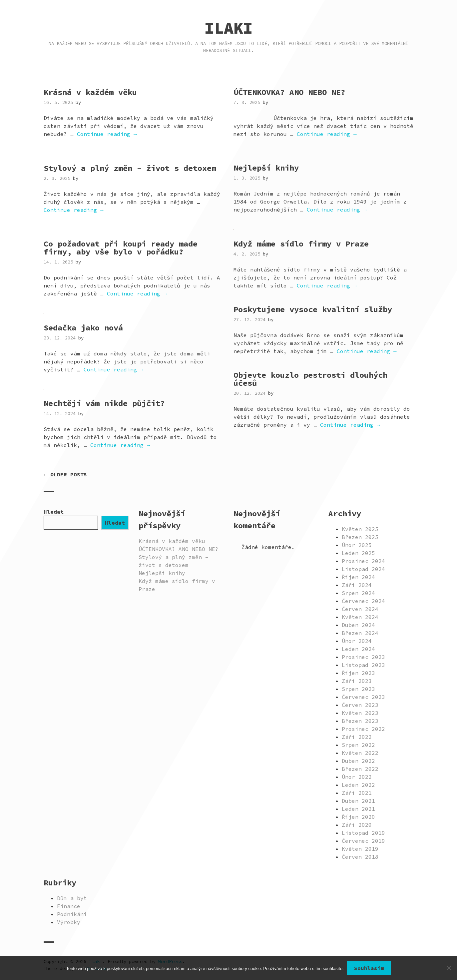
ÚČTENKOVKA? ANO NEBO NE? (289, 92)
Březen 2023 (360, 721)
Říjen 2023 (358, 673)
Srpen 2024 (358, 593)
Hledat (54, 512)
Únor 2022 (357, 777)
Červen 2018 (360, 857)
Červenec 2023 (363, 697)
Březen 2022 (360, 769)
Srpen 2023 (358, 689)
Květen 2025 (360, 529)
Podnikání (72, 914)
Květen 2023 (360, 713)
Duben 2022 (358, 761)
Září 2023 (357, 681)
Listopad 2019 (363, 833)
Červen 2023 (360, 705)
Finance (69, 906)
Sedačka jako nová (83, 328)
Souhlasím (369, 968)
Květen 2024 (360, 617)
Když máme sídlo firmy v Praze (301, 244)
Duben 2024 (358, 625)
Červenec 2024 (363, 601)
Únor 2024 (357, 641)
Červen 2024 (360, 609)
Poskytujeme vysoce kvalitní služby (313, 309)
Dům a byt (72, 898)
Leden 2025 (358, 553)
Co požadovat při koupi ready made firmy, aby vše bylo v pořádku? (121, 248)
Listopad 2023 (363, 665)
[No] (449, 968)
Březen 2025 (360, 537)
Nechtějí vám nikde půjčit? (104, 403)
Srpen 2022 (358, 745)
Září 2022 (357, 737)
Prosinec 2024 (363, 561)
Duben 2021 (358, 801)
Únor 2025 (357, 545)
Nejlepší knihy (266, 168)
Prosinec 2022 (363, 729)
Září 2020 (357, 825)
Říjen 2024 (358, 577)
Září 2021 (357, 793)
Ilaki (229, 28)
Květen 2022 (360, 753)
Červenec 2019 (363, 841)
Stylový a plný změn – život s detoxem (130, 168)
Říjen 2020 (358, 817)
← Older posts (65, 474)
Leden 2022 (358, 785)
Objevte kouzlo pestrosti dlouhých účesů (310, 379)
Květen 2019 (360, 849)
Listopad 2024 (363, 569)
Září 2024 (357, 585)
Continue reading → (107, 134)
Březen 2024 (360, 633)
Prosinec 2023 (363, 657)
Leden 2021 (358, 809)
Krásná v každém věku (90, 92)
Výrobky (69, 922)
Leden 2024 (358, 649)
